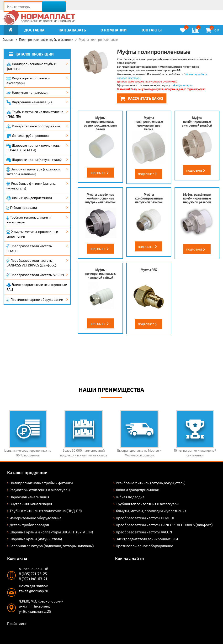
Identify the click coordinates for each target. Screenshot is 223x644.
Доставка (35, 30)
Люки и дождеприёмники (29, 198)
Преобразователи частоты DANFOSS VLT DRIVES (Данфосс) (31, 263)
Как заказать (72, 30)
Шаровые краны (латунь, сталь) (34, 160)
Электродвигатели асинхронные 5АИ (37, 287)
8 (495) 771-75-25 (33, 574)
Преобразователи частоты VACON (35, 275)
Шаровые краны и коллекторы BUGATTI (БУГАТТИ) (33, 148)
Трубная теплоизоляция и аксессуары (29, 220)
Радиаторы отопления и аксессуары (28, 80)
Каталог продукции (31, 54)
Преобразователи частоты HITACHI (29, 248)
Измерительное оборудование (33, 126)
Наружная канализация (28, 92)
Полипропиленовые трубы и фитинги (31, 66)
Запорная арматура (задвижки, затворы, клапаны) (33, 172)
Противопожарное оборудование (35, 300)
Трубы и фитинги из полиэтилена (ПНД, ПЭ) (35, 114)
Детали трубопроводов (28, 136)
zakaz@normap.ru (182, 85)
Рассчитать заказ (142, 98)
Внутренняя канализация (29, 102)
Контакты (151, 30)
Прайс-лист (17, 624)
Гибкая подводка (22, 208)
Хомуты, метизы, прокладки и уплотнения (32, 234)
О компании (114, 30)
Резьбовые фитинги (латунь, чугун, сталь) (31, 186)
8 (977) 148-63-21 (33, 579)
